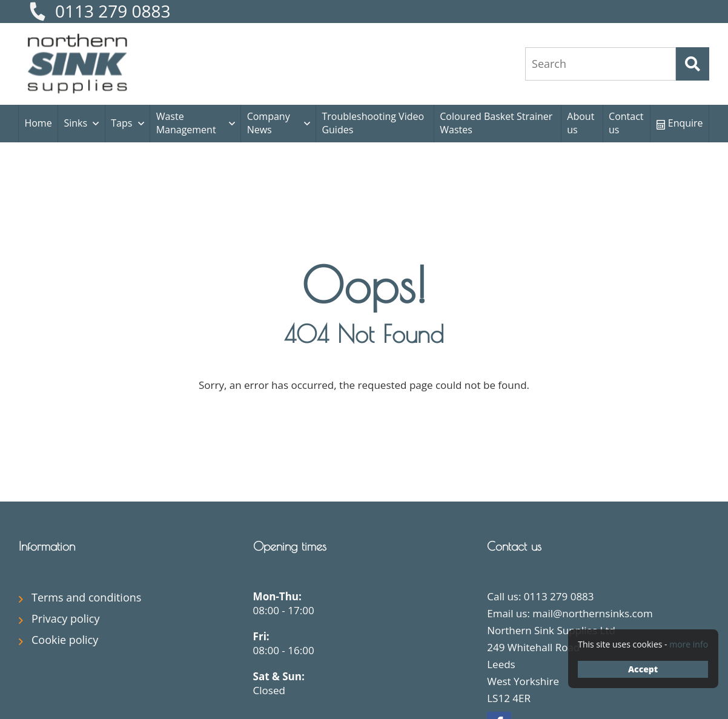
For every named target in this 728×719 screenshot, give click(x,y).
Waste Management (186, 123)
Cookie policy (65, 640)
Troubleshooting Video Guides (373, 123)
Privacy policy (66, 618)
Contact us (626, 123)
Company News (269, 123)
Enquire (680, 123)
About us (581, 123)
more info (689, 644)
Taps (121, 123)
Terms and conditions (86, 597)
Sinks (75, 123)
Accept (643, 669)
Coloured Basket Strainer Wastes (496, 123)
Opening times (290, 546)
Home (38, 123)
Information (47, 546)
